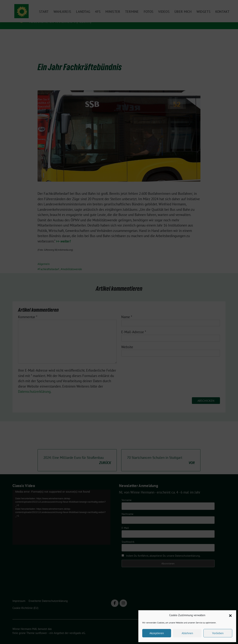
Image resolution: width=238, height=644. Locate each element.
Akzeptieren (157, 633)
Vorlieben (218, 633)
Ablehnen (187, 633)
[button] (230, 615)
